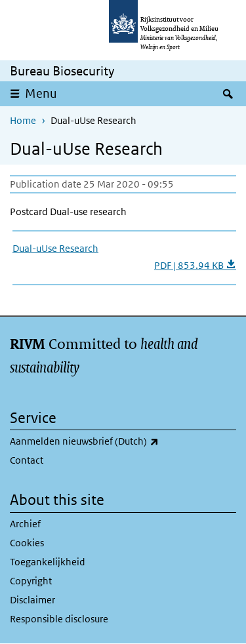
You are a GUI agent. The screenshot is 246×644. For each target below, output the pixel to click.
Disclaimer (32, 600)
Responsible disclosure (59, 619)
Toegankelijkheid (48, 562)
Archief (25, 524)
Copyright (31, 581)
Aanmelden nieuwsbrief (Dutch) (119, 441)
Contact (27, 460)
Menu (41, 93)
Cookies (27, 543)
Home (23, 120)
